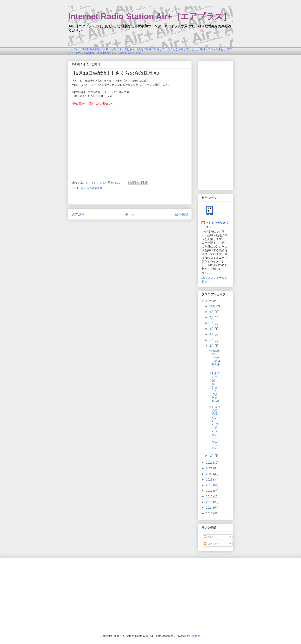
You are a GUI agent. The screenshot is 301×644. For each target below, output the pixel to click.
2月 (212, 346)
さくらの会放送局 (92, 188)
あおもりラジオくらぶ (217, 225)
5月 (212, 329)
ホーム (130, 214)
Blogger (195, 636)
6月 (212, 323)
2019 (210, 479)
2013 (210, 513)
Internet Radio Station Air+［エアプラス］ (150, 16)
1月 (212, 456)
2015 (210, 502)
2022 (210, 463)
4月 (212, 334)
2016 (210, 496)
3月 (212, 340)
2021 (210, 468)
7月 (212, 317)
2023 (210, 301)
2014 (210, 508)
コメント (211, 544)
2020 (210, 474)
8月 (212, 312)
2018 (210, 485)
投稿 (209, 537)
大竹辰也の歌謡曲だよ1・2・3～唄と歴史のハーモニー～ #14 (214, 428)
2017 (210, 491)
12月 (213, 306)
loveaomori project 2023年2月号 (214, 359)
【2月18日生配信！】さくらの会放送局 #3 (214, 387)
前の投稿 (182, 214)
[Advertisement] (216, 125)
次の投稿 (78, 214)
